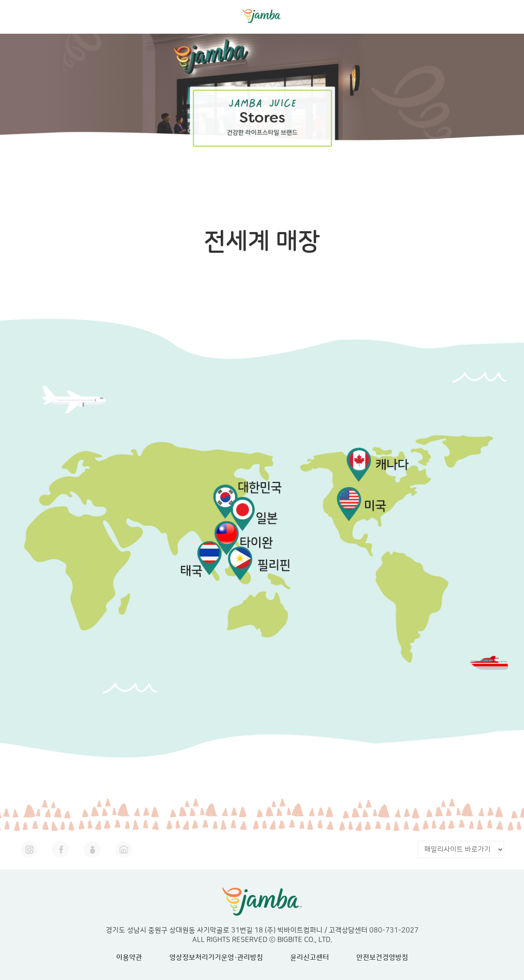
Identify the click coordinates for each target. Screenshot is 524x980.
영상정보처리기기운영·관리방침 (216, 958)
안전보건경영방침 (382, 958)
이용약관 (129, 958)
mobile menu (508, 15)
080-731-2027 (394, 930)
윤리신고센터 (310, 958)
